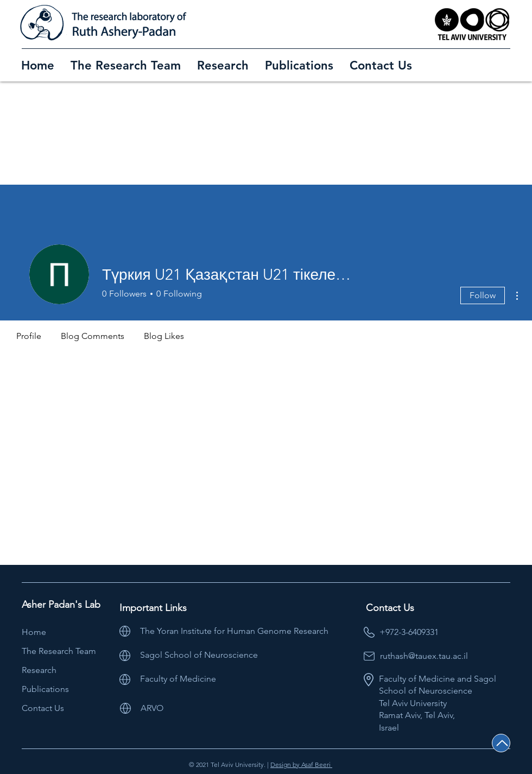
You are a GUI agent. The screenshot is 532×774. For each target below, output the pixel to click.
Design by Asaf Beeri (301, 764)
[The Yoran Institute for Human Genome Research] (252, 631)
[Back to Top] (501, 743)
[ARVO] (160, 709)
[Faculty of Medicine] (230, 679)
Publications (45, 689)
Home (34, 632)
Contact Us (43, 708)
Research (39, 670)
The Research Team (59, 651)
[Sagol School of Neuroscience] (236, 655)
